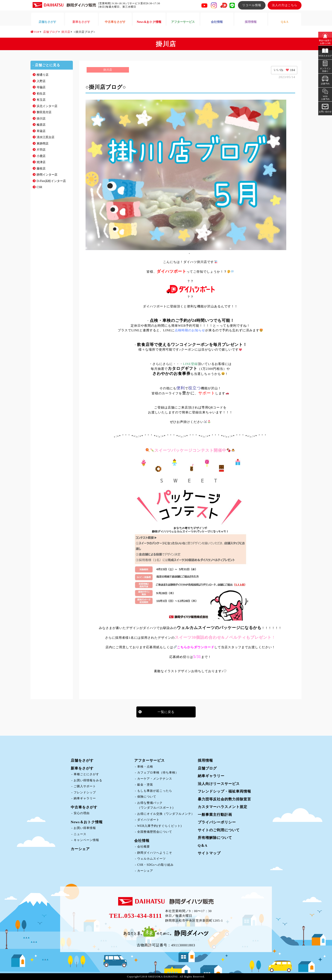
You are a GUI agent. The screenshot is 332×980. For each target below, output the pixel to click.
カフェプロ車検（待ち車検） (158, 773)
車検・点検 (145, 767)
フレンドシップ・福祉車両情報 (224, 791)
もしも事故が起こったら (155, 791)
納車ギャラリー (85, 798)
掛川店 (41, 119)
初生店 (41, 94)
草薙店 (41, 131)
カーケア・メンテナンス (155, 779)
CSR (39, 187)
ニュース (80, 834)
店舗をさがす (82, 760)
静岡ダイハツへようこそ (155, 853)
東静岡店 (43, 144)
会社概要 (144, 847)
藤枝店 (41, 169)
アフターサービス (149, 760)
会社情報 (142, 841)
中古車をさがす (84, 807)
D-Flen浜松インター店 (51, 181)
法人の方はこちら (285, 5)
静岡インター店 (47, 175)
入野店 (41, 81)
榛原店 (41, 125)
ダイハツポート (148, 820)
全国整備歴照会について (155, 832)
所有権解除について (215, 838)
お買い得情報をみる (88, 780)
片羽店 (41, 150)
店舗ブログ (207, 768)
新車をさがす (82, 768)
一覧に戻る (166, 712)
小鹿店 (41, 156)
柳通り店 (43, 75)
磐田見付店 (44, 112)
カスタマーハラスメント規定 (223, 807)
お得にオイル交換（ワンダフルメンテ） (166, 814)
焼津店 (41, 162)
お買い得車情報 (85, 828)
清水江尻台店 (46, 137)
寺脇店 (41, 87)
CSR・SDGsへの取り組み (155, 865)
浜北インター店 (47, 106)
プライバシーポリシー (217, 822)
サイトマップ (209, 853)
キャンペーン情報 (86, 840)
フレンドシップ (85, 792)
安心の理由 (82, 813)
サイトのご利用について (219, 830)
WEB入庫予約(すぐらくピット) (159, 826)
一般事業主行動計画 (215, 815)
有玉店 (41, 100)
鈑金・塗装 (145, 785)
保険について (147, 797)
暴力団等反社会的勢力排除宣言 (224, 799)
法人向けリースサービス (219, 784)
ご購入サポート (85, 786)
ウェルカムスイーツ (151, 859)
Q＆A (203, 846)
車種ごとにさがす (86, 774)
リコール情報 (252, 5)
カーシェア (80, 849)
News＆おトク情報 (87, 822)
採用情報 (205, 760)
